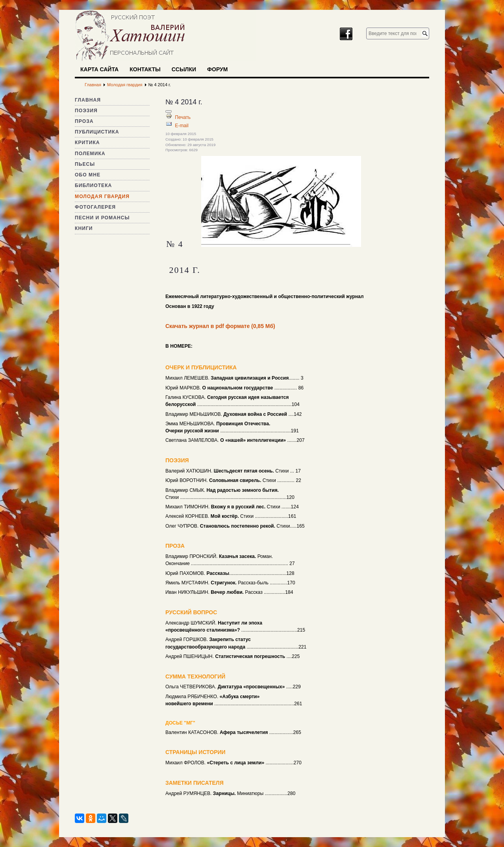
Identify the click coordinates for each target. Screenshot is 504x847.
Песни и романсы (102, 218)
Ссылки (184, 69)
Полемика (90, 154)
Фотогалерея (95, 207)
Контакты (145, 69)
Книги (84, 228)
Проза (84, 121)
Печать (183, 117)
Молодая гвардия (102, 196)
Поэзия (86, 111)
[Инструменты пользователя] (169, 111)
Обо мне (88, 175)
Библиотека (93, 185)
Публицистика (97, 132)
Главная (88, 100)
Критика (87, 143)
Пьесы (85, 164)
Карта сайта (99, 69)
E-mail (182, 126)
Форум (217, 69)
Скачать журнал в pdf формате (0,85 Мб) (220, 326)
